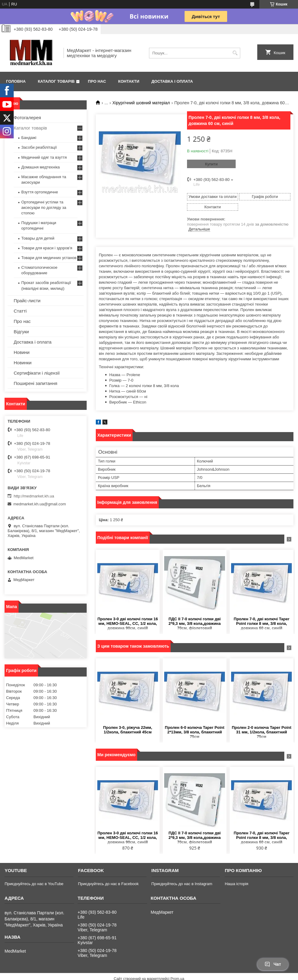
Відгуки (21, 332)
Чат (273, 964)
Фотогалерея (27, 118)
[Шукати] (235, 53)
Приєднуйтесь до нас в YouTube (34, 884)
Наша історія (236, 884)
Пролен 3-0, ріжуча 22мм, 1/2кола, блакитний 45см (128, 730)
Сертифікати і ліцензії (37, 373)
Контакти (129, 81)
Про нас (97, 81)
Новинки (23, 363)
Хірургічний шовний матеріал (141, 103)
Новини (22, 352)
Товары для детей (38, 238)
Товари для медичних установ (49, 258)
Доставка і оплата (172, 81)
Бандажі (29, 138)
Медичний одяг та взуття (44, 157)
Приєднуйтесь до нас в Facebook (108, 884)
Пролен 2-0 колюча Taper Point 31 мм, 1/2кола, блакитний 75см (262, 732)
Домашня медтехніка (41, 167)
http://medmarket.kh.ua (34, 496)
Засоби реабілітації (39, 147)
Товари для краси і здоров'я (47, 248)
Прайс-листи (27, 301)
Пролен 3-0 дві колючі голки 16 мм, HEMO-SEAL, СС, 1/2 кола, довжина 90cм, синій (128, 623)
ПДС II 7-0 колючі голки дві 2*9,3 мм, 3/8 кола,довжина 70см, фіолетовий (195, 623)
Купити (211, 164)
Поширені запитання (35, 383)
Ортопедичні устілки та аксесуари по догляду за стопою (44, 208)
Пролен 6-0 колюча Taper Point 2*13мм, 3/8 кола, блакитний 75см (195, 732)
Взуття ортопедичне (40, 192)
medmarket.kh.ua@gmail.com (40, 504)
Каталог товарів (56, 81)
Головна (16, 81)
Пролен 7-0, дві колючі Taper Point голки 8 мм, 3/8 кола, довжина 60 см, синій (262, 623)
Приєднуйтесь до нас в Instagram (182, 884)
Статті (20, 311)
